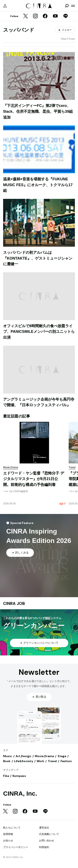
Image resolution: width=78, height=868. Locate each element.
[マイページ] (5, 6)
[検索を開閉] (67, 6)
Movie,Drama (44, 756)
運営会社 (44, 828)
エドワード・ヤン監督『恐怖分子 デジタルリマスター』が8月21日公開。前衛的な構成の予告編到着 (34, 479)
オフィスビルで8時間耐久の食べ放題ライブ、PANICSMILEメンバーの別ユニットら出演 (39, 332)
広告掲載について (49, 834)
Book (7, 761)
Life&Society (24, 761)
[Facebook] (45, 16)
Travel (52, 761)
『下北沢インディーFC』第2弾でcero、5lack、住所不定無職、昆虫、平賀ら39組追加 (38, 111)
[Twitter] (26, 16)
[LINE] (66, 16)
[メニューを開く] (73, 6)
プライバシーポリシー (16, 847)
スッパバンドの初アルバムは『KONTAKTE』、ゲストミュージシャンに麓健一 (38, 258)
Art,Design (23, 756)
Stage (62, 756)
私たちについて (12, 828)
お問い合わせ (47, 841)
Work (40, 761)
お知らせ (8, 841)
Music (8, 756)
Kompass (19, 776)
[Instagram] (35, 16)
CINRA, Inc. (20, 793)
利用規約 (44, 847)
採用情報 (8, 834)
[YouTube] (55, 16)
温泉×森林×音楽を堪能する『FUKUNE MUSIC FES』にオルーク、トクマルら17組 (38, 185)
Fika (6, 776)
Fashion (66, 761)
